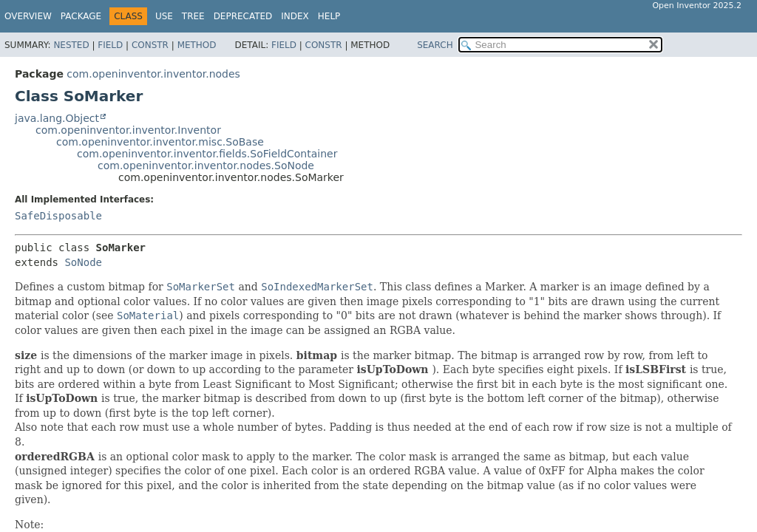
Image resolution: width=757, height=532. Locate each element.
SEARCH (435, 45)
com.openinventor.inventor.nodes (153, 74)
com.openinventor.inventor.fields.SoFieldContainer (207, 154)
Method (197, 45)
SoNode (83, 262)
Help (329, 16)
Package (81, 16)
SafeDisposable (58, 216)
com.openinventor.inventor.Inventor (128, 130)
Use (164, 16)
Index (295, 16)
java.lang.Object (57, 118)
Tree (193, 16)
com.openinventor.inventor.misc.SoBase (160, 142)
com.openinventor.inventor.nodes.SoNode (206, 166)
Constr (150, 45)
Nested (71, 45)
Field (110, 45)
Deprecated (243, 16)
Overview (28, 16)
